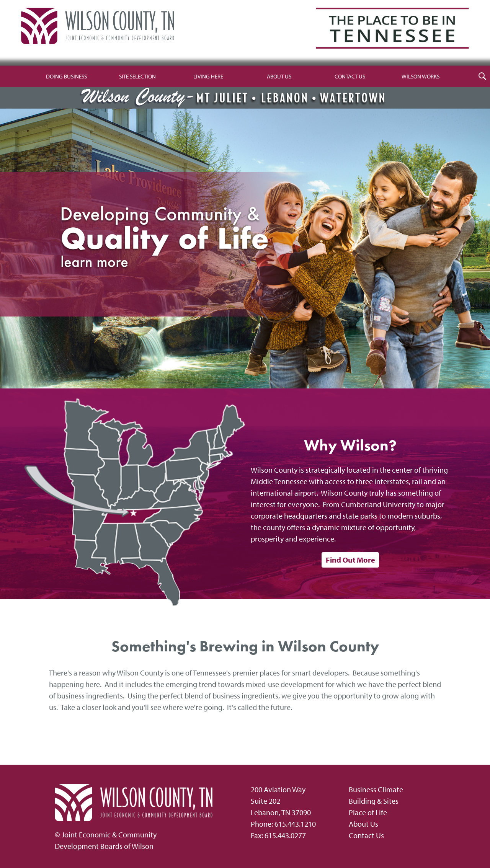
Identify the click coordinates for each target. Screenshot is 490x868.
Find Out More (350, 560)
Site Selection (137, 76)
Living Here (208, 76)
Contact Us (350, 76)
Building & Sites (374, 801)
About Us (279, 76)
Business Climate (376, 789)
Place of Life (368, 812)
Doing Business (66, 76)
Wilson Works (421, 76)
